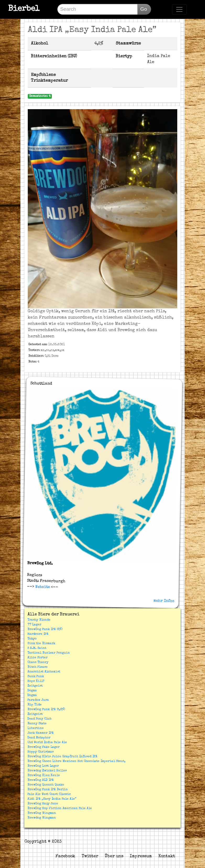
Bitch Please (38, 667)
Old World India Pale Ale (47, 743)
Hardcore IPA (38, 634)
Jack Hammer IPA (41, 733)
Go (144, 9)
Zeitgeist (35, 686)
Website (42, 587)
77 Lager (34, 625)
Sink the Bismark (41, 644)
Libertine (36, 728)
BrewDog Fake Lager (44, 747)
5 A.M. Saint (37, 648)
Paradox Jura (38, 700)
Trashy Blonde (39, 620)
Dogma (32, 691)
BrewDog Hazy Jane (43, 804)
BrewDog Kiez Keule (44, 776)
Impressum (141, 856)
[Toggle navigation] (179, 9)
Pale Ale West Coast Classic (49, 794)
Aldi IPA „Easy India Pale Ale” (52, 799)
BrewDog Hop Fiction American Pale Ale (60, 809)
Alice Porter (38, 658)
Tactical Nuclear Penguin (49, 653)
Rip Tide (35, 705)
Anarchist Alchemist (44, 672)
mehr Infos (164, 601)
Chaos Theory (38, 663)
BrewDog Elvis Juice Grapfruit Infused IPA (62, 757)
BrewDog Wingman (42, 813)
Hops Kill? (36, 681)
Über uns (114, 856)
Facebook (65, 856)
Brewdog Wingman (42, 818)
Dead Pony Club (40, 719)
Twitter (90, 856)
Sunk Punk (36, 677)
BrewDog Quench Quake (46, 785)
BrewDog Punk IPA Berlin (48, 790)
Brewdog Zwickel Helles (47, 771)
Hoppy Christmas (41, 752)
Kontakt (167, 856)
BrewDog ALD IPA (41, 780)
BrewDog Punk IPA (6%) (45, 630)
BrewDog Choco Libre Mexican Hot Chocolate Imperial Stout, (76, 761)
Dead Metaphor (39, 738)
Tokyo (32, 639)
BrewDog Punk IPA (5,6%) (46, 710)
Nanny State (37, 724)
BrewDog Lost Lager (43, 766)
